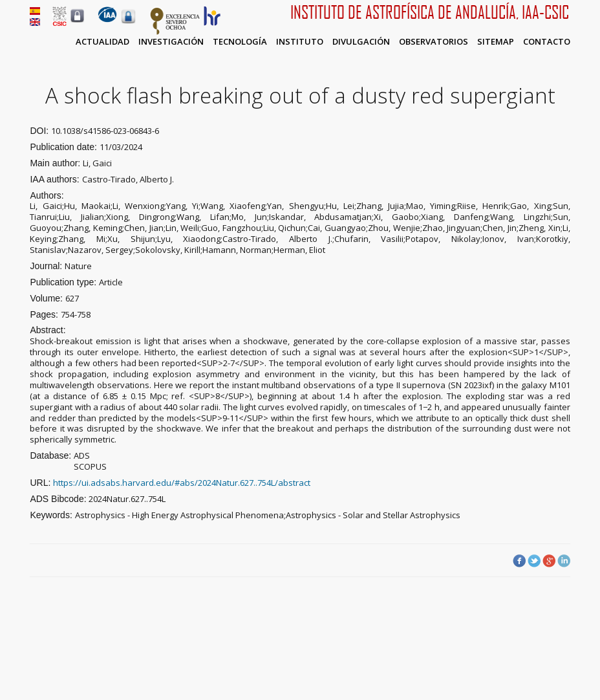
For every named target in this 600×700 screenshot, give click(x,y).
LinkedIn (564, 561)
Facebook (519, 561)
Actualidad (102, 41)
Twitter (534, 561)
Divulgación (361, 41)
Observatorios (434, 41)
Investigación (171, 41)
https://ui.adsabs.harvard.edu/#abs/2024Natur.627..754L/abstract (182, 483)
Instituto (300, 41)
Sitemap (496, 41)
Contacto (547, 41)
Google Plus (549, 561)
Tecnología (240, 41)
